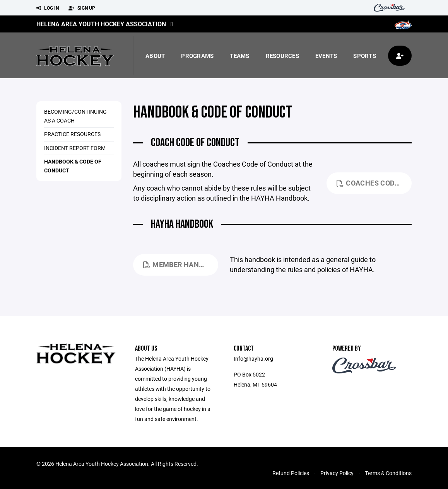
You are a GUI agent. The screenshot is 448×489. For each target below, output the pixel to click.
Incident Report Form (75, 148)
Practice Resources (72, 134)
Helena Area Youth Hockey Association (101, 24)
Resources (282, 56)
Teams (239, 56)
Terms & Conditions (388, 473)
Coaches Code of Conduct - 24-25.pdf (374, 183)
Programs (197, 56)
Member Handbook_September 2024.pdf (181, 264)
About (155, 56)
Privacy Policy (337, 473)
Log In (48, 8)
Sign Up (82, 8)
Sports (365, 56)
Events (326, 56)
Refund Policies (291, 473)
